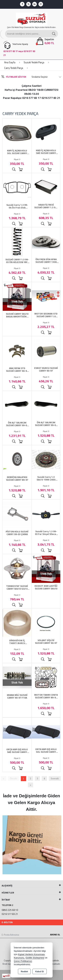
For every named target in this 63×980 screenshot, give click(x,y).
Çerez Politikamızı (23, 961)
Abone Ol (55, 935)
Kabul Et (40, 972)
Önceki (14, 778)
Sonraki (55, 778)
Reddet (24, 972)
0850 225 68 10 (10, 910)
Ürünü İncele (14, 169)
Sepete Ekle (21, 169)
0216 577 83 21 (10, 914)
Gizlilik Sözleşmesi (35, 958)
